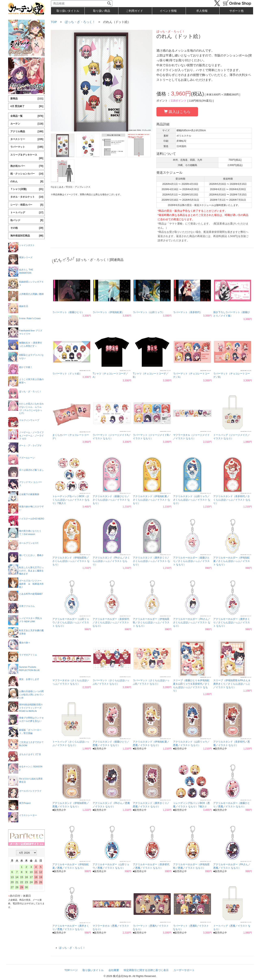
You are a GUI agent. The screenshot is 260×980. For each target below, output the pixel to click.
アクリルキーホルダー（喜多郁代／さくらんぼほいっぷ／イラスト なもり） (111, 622)
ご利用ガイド (134, 11)
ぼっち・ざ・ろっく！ (80, 22)
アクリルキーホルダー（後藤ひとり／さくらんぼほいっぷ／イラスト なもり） (191, 561)
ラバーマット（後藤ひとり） (68, 312)
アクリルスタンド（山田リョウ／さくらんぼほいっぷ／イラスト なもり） (192, 500)
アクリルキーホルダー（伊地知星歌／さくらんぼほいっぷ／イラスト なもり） (151, 622)
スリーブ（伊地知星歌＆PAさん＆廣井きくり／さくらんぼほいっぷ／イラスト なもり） (232, 684)
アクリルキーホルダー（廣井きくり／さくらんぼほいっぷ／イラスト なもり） (232, 622)
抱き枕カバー (27, 166)
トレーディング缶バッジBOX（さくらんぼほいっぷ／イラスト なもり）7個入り (71, 500)
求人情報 (202, 11)
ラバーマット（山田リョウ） (149, 312)
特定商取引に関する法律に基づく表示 (146, 970)
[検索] (109, 3)
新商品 (27, 99)
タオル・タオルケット (27, 197)
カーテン (27, 124)
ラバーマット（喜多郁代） (188, 312)
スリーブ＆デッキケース (27, 157)
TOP (54, 22)
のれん (27, 182)
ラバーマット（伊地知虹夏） (108, 312)
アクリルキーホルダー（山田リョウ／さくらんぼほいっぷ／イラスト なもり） (71, 622)
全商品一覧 (27, 116)
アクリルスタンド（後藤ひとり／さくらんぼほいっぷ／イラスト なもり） (111, 500)
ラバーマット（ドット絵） (67, 374)
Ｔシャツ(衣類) (27, 189)
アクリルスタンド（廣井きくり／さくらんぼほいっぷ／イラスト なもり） (151, 561)
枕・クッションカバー (27, 174)
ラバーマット (27, 147)
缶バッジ (27, 220)
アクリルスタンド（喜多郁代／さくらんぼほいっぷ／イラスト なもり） (232, 500)
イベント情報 (168, 11)
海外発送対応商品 (27, 236)
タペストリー (27, 139)
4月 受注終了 (27, 106)
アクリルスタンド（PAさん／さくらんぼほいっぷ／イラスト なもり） (111, 561)
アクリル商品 (27, 132)
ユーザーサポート (184, 970)
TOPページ (71, 970)
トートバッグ (27, 213)
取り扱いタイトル (93, 970)
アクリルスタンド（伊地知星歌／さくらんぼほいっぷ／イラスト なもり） (71, 561)
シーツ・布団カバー (27, 205)
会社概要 (114, 970)
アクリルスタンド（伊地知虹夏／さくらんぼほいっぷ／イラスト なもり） (151, 500)
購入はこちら (177, 112)
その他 (27, 228)
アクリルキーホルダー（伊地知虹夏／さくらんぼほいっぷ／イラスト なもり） (232, 561)
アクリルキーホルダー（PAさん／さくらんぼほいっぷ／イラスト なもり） (192, 622)
